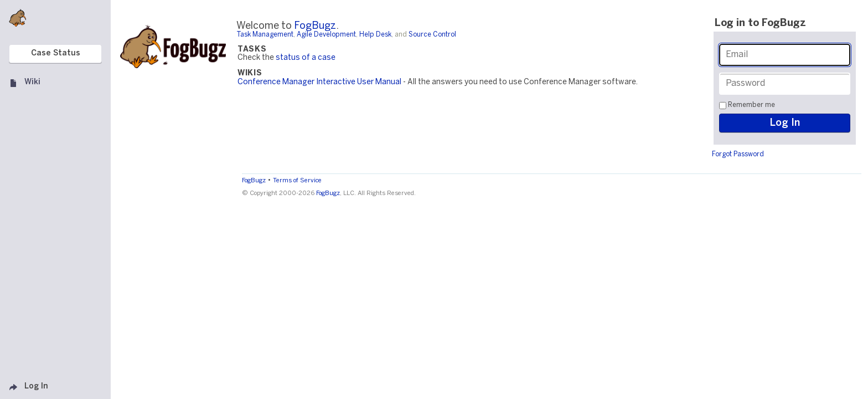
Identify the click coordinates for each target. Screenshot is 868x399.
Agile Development (326, 35)
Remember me (751, 105)
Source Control (432, 35)
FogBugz (315, 26)
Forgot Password (738, 154)
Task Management (265, 35)
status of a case (306, 58)
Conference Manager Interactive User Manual (319, 82)
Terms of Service (297, 181)
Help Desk (375, 35)
